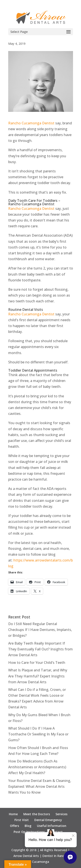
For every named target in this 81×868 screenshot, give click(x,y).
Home (13, 814)
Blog (28, 826)
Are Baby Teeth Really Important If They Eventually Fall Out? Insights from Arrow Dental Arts (40, 649)
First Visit (22, 820)
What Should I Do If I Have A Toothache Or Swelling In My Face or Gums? (38, 734)
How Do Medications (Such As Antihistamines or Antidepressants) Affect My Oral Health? (37, 767)
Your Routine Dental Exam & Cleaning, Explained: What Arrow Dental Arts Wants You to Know (40, 786)
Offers (14, 826)
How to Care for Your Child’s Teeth (37, 663)
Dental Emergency (48, 820)
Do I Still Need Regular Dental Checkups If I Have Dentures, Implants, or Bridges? (40, 630)
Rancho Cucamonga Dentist (31, 123)
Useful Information (52, 826)
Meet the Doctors (37, 814)
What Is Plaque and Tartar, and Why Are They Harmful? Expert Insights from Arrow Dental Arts (38, 676)
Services (61, 814)
